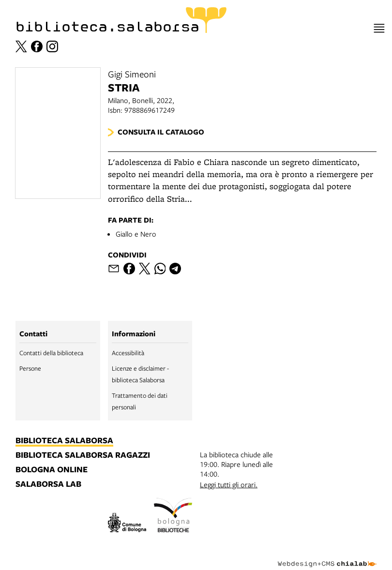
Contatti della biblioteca (51, 353)
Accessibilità (128, 353)
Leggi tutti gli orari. (229, 484)
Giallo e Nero (136, 234)
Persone (30, 368)
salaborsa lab (48, 484)
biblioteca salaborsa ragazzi (83, 455)
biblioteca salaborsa (64, 441)
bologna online (52, 470)
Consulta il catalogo (161, 132)
